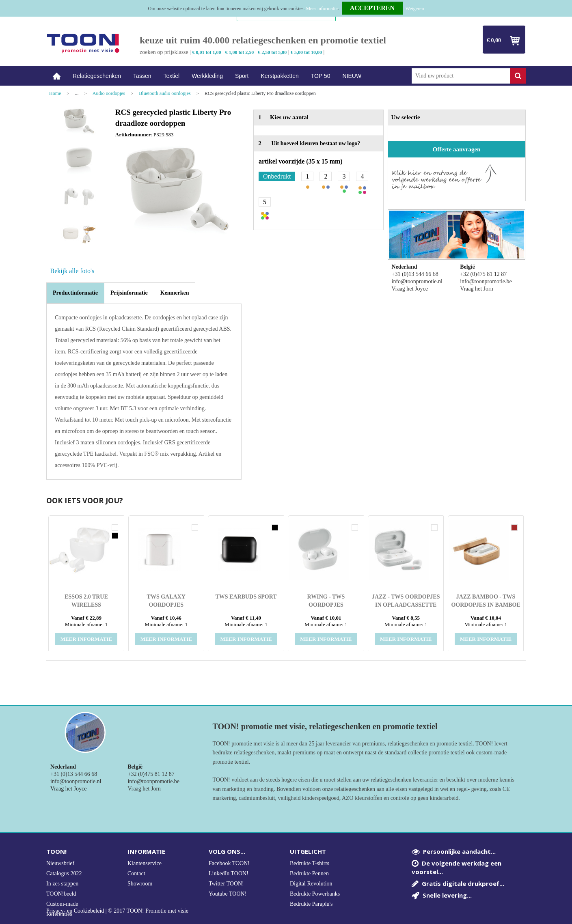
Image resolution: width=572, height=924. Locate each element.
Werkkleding (207, 76)
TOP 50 (321, 76)
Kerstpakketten (280, 76)
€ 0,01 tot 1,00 (207, 52)
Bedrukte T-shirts (310, 863)
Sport (242, 76)
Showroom (140, 884)
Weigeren (415, 9)
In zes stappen (62, 884)
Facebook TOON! (229, 863)
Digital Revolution (311, 884)
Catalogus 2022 (64, 873)
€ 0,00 (494, 40)
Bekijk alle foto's (72, 271)
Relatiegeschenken (97, 76)
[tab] (75, 293)
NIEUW (352, 76)
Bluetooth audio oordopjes (165, 94)
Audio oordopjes (109, 94)
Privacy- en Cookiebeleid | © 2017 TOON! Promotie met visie (117, 911)
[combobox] (461, 76)
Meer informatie (322, 9)
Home (56, 76)
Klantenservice (145, 863)
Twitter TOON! (226, 884)
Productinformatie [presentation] (75, 293)
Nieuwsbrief (60, 863)
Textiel (171, 76)
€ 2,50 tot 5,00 (272, 52)
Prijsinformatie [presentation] (129, 293)
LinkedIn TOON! (229, 873)
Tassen (142, 76)
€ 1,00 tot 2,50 (239, 52)
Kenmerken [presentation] (175, 293)
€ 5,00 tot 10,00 (306, 52)
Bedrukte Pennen (309, 873)
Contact (136, 873)
